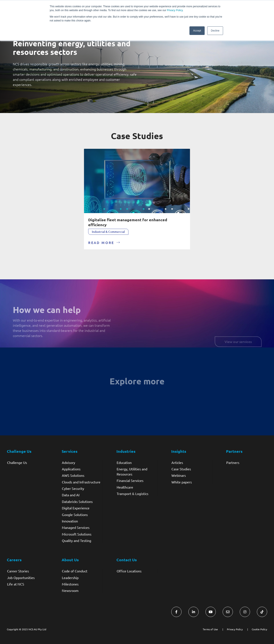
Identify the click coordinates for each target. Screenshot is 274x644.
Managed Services (76, 527)
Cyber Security (73, 488)
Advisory (68, 462)
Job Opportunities (21, 578)
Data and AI (71, 495)
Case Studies (181, 469)
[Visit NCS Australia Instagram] (245, 612)
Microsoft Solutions (77, 534)
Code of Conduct (75, 571)
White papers (182, 482)
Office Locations (129, 571)
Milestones (70, 584)
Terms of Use (210, 629)
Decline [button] (215, 31)
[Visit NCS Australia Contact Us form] (228, 612)
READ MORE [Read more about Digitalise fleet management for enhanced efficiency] (101, 242)
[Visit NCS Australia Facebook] (176, 612)
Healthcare (125, 487)
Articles (177, 462)
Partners (233, 462)
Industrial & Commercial (108, 232)
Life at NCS (16, 584)
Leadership (70, 578)
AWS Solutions (73, 475)
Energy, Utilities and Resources (132, 471)
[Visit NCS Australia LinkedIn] (194, 612)
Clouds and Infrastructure (81, 482)
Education (124, 462)
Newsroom (70, 590)
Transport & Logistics (133, 494)
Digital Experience (76, 508)
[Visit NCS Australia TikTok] (262, 612)
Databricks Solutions (77, 501)
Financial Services (130, 480)
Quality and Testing (77, 540)
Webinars (179, 475)
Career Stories (18, 571)
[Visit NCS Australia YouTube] (211, 612)
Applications (71, 469)
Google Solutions (75, 515)
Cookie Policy (259, 629)
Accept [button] (197, 31)
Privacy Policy (175, 10)
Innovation (70, 521)
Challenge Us (17, 462)
